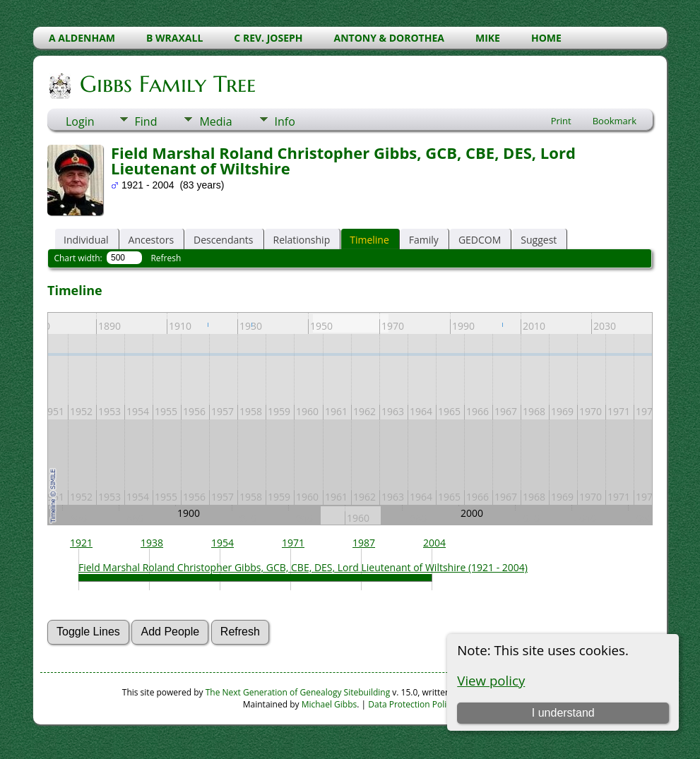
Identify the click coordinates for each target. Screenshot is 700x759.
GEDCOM (480, 240)
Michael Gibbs (330, 704)
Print (561, 121)
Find (146, 121)
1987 (364, 543)
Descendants (223, 240)
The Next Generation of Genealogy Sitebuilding (298, 692)
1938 (152, 543)
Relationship (302, 240)
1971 (293, 543)
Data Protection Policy (411, 704)
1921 (81, 543)
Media (215, 121)
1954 (223, 543)
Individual (86, 240)
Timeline (369, 240)
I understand (563, 713)
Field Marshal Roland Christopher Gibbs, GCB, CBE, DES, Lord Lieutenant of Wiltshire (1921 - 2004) (303, 567)
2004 (434, 543)
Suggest (539, 240)
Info (285, 121)
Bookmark (615, 121)
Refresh (166, 258)
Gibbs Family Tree (167, 84)
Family (424, 240)
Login (80, 121)
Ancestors (151, 240)
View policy (491, 680)
